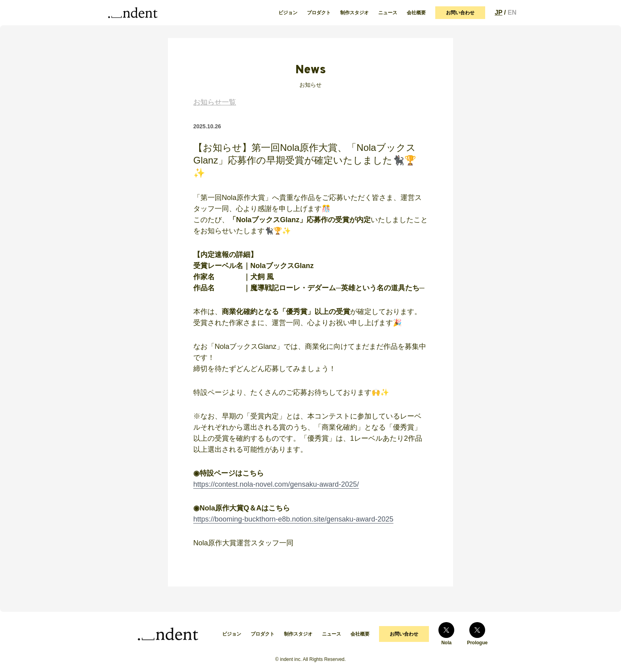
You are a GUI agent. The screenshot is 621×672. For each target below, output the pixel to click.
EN (512, 12)
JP (498, 12)
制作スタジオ (354, 13)
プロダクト (319, 13)
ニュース (388, 13)
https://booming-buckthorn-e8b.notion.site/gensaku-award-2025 (293, 519)
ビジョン (288, 13)
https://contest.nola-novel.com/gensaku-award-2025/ (276, 484)
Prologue (477, 634)
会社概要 (416, 13)
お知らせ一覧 (215, 102)
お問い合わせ (460, 13)
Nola (446, 634)
